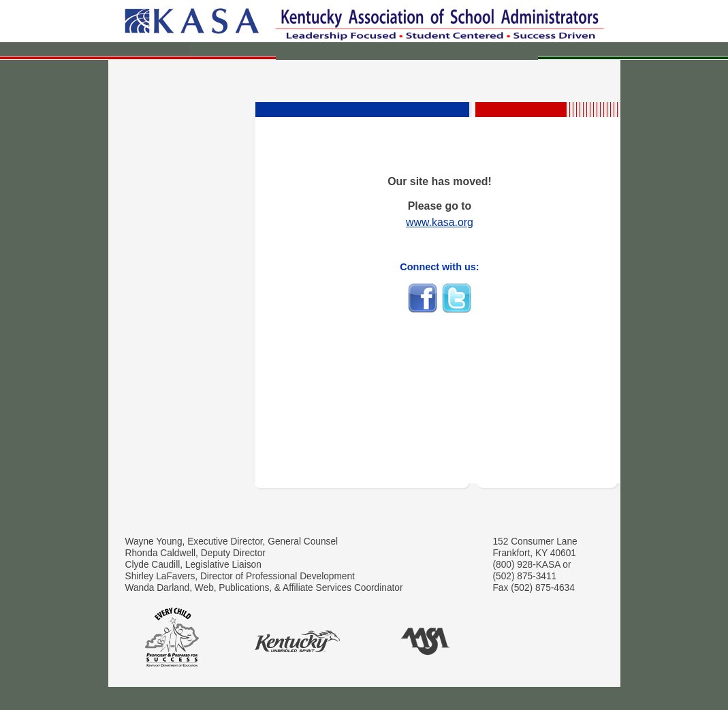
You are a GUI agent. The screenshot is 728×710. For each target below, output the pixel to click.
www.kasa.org (440, 222)
